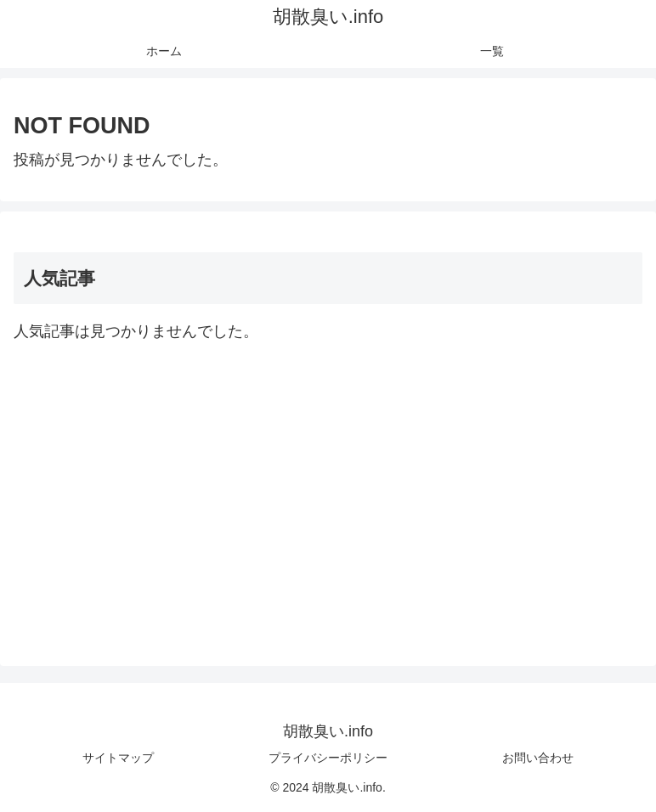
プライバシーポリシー (328, 758)
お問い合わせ (538, 758)
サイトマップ (118, 758)
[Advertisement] (328, 492)
